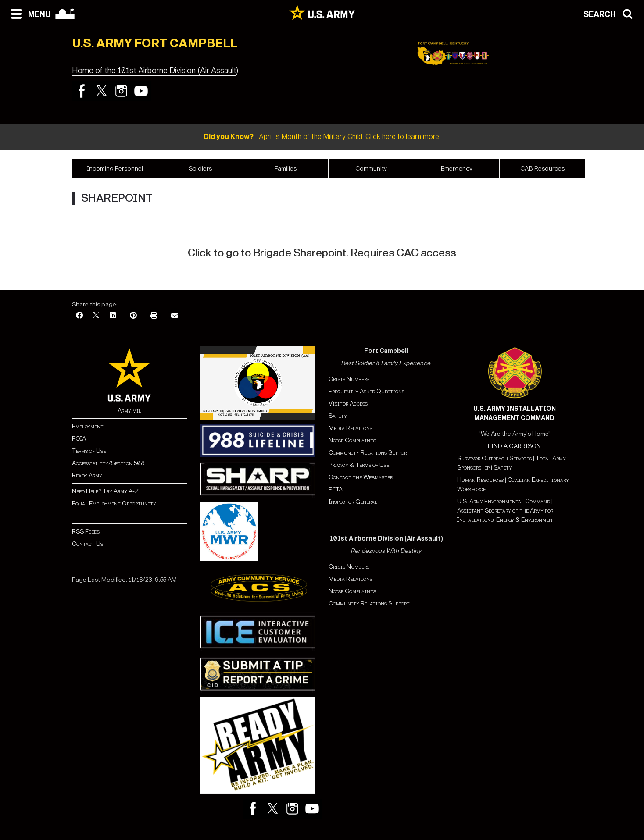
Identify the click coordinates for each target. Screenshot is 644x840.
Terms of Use (89, 451)
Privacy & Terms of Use (359, 465)
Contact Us (88, 544)
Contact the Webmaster (361, 477)
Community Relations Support (369, 453)
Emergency (457, 169)
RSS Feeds (86, 532)
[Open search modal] (610, 13)
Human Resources (480, 480)
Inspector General (353, 502)
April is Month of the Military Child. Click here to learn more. (322, 137)
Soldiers (200, 169)
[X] (96, 316)
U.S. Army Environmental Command (504, 501)
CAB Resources (542, 169)
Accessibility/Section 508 (108, 463)
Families (286, 169)
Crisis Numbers (349, 379)
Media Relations (351, 428)
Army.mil (129, 411)
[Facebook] (79, 316)
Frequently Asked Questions (367, 391)
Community (371, 169)
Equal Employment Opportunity (114, 504)
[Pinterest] (133, 316)
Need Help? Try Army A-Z (105, 491)
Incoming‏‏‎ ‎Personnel (115, 169)
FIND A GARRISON (514, 446)
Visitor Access (348, 404)
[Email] (175, 316)
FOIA (79, 439)
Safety (338, 416)
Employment (88, 426)
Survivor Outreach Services (494, 458)
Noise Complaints (352, 440)
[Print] (154, 316)
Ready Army (87, 475)
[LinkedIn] (113, 316)
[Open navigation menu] (29, 13)
